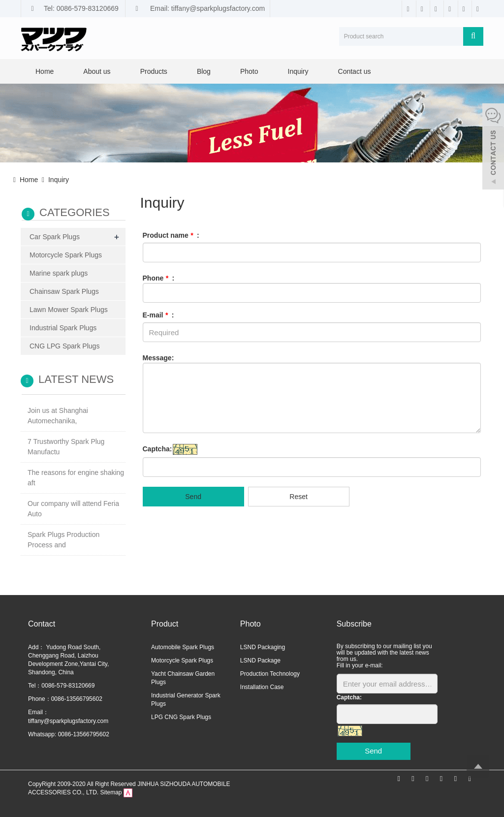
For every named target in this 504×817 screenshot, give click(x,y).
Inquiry (298, 71)
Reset (299, 497)
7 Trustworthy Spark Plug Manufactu (66, 447)
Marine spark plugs (59, 273)
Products (154, 71)
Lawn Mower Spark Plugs (69, 310)
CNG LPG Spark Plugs (64, 346)
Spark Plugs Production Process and (63, 540)
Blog (204, 71)
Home (45, 71)
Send (193, 497)
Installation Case (262, 687)
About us (97, 71)
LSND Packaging (263, 647)
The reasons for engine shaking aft (76, 478)
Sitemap (111, 792)
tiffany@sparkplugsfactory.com (68, 721)
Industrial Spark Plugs (63, 328)
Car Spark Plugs (55, 237)
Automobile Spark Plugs (183, 647)
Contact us (355, 71)
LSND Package (260, 660)
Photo (249, 71)
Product (165, 624)
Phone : (159, 278)
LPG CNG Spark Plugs (181, 717)
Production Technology (270, 674)
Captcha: (157, 449)
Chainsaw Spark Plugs (64, 291)
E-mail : (158, 315)
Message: (158, 358)
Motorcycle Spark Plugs (66, 255)
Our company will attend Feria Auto (73, 509)
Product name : (171, 235)
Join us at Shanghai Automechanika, (58, 416)
